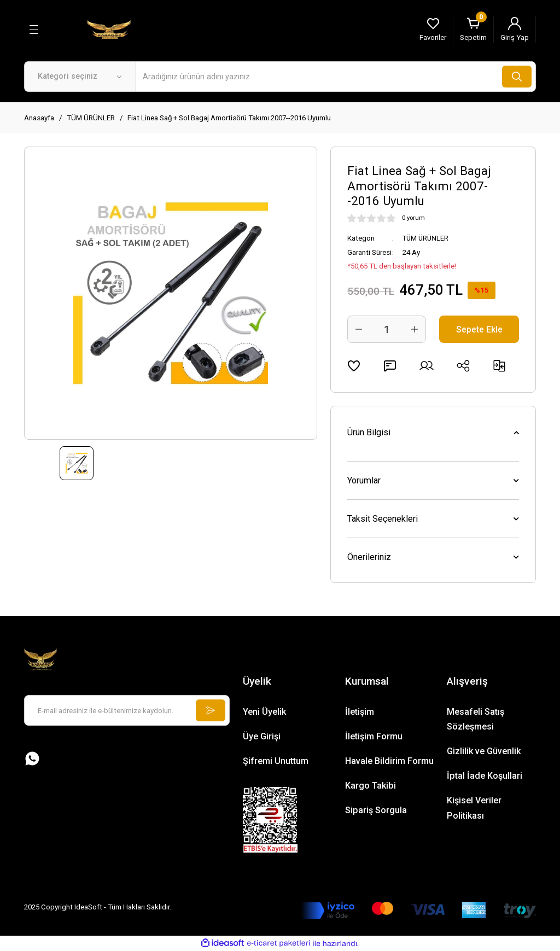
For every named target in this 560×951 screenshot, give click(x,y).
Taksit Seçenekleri (383, 519)
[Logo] (109, 29)
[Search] (336, 77)
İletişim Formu (374, 736)
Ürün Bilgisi (369, 432)
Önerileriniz (369, 557)
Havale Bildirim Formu (389, 761)
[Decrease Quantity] (359, 329)
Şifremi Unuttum (276, 761)
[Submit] (210, 710)
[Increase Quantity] (415, 329)
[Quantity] (387, 329)
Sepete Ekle (479, 329)
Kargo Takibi (371, 786)
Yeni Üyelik (264, 712)
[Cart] (473, 30)
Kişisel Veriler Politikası (474, 808)
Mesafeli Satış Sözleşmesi (476, 719)
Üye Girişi (262, 736)
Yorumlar (364, 480)
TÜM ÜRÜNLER (427, 238)
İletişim (360, 712)
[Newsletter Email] (127, 710)
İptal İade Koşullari (485, 776)
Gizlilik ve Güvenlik (484, 751)
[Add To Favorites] (354, 366)
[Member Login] (515, 30)
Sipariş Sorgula (376, 810)
